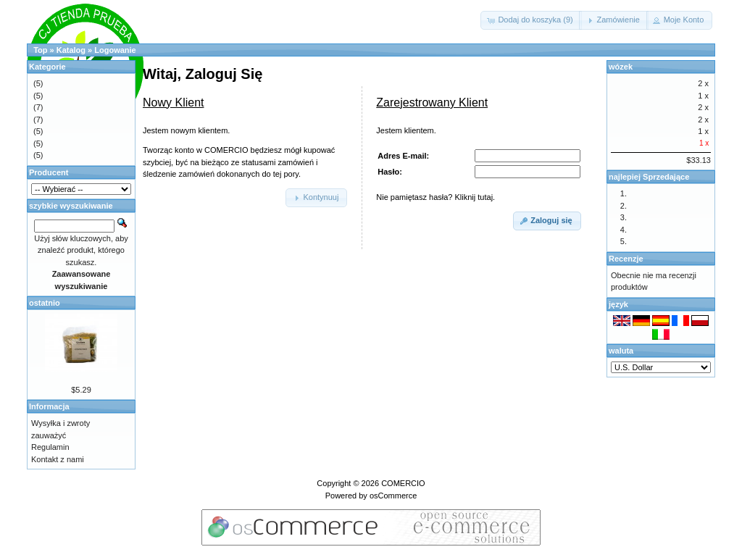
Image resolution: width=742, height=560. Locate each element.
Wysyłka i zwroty (61, 423)
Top (40, 50)
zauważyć (49, 435)
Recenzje (626, 259)
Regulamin (50, 447)
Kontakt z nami (58, 459)
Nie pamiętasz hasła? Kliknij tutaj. (435, 197)
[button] (531, 20)
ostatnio (45, 303)
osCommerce (393, 496)
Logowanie (115, 50)
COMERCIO (403, 483)
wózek (621, 67)
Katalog (71, 50)
